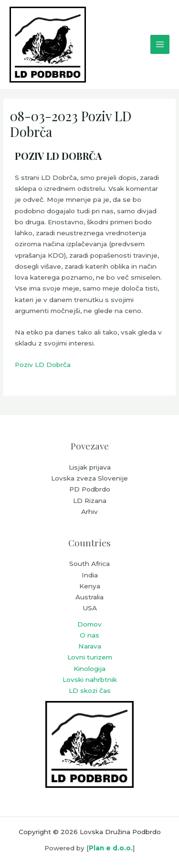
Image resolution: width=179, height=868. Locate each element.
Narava (90, 646)
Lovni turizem (90, 657)
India (90, 575)
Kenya (90, 586)
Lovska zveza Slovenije (89, 478)
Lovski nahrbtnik (90, 680)
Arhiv (89, 512)
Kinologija (89, 669)
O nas (89, 635)
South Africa (89, 564)
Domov (89, 624)
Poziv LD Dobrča (43, 365)
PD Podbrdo (90, 489)
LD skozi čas (90, 690)
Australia (89, 597)
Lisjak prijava (90, 467)
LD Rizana (90, 501)
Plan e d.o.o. (111, 848)
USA (90, 608)
